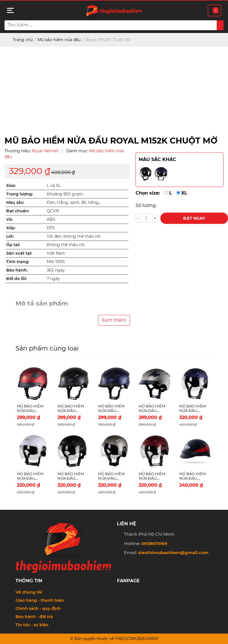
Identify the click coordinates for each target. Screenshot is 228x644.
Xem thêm (114, 320)
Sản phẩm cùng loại (47, 348)
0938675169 (154, 543)
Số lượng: (146, 205)
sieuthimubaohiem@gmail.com (173, 553)
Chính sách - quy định (38, 608)
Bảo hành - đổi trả (34, 617)
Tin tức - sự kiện (32, 625)
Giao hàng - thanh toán (40, 600)
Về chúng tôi (29, 592)
